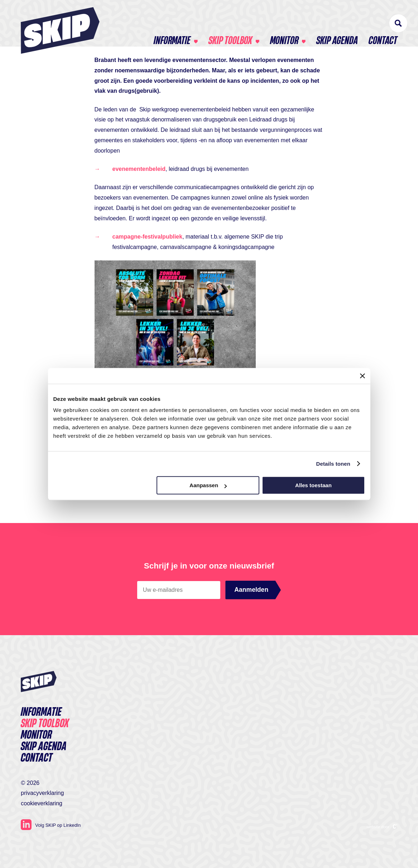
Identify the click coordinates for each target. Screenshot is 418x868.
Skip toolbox (230, 25)
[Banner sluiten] (362, 376)
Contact (383, 25)
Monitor (284, 25)
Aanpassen (208, 485)
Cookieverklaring (42, 803)
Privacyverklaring (42, 793)
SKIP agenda (337, 25)
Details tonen (333, 464)
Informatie (172, 25)
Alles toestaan (313, 485)
